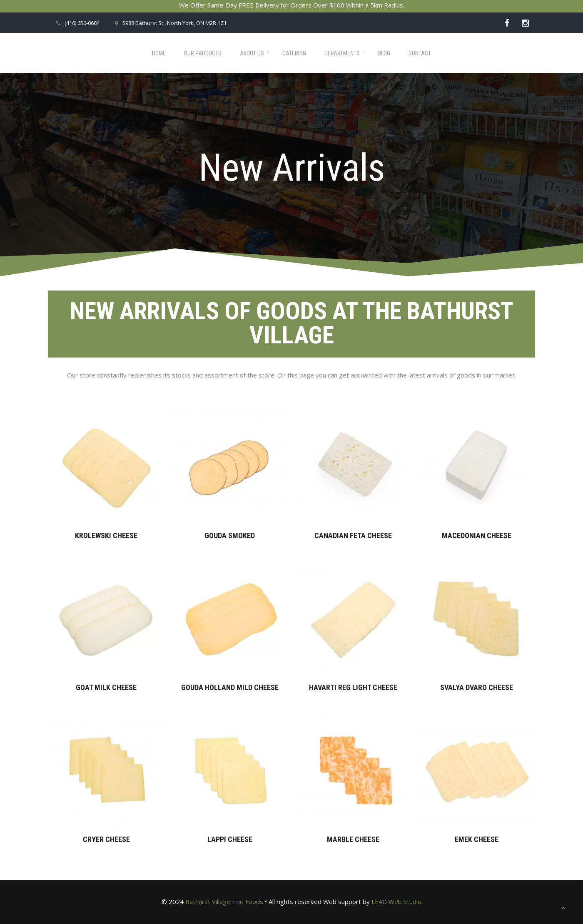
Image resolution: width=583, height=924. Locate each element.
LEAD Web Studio (396, 902)
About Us (252, 53)
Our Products (203, 53)
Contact (420, 53)
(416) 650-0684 (77, 23)
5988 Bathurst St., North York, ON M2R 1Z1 (169, 23)
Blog (384, 53)
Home (159, 53)
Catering (294, 53)
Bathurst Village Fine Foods (224, 902)
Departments (342, 53)
